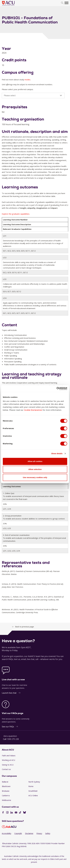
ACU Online (33, 795)
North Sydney (34, 782)
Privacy (39, 833)
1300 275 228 (13, 739)
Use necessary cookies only (35, 477)
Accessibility (7, 833)
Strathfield (33, 791)
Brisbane (6, 791)
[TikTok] (20, 813)
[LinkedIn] (12, 813)
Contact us (6, 769)
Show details (57, 453)
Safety (48, 833)
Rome (31, 786)
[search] (62, 3)
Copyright (18, 833)
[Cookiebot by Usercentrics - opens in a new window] (57, 389)
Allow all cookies (35, 461)
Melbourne (7, 800)
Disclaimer (29, 833)
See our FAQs (8, 727)
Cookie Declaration (33, 410)
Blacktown (6, 786)
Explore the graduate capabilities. (16, 214)
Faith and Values (9, 756)
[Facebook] (3, 813)
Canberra (6, 795)
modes (27, 80)
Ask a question (10, 736)
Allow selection (35, 469)
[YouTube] (16, 813)
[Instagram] (7, 813)
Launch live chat (9, 693)
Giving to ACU (8, 765)
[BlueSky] (25, 813)
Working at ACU (9, 760)
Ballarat (5, 782)
